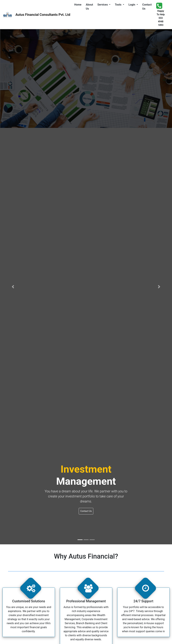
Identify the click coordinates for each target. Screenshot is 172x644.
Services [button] (103, 5)
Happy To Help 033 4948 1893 (160, 14)
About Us (90, 7)
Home (78, 4)
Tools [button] (118, 5)
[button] (13, 287)
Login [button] (132, 5)
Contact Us (148, 7)
